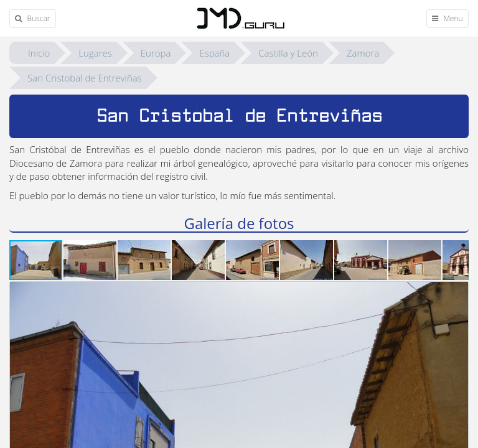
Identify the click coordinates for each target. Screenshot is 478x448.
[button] (91, 260)
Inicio (39, 53)
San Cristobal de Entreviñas (85, 78)
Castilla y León (288, 53)
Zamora (363, 53)
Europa (156, 53)
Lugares (95, 53)
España (214, 53)
